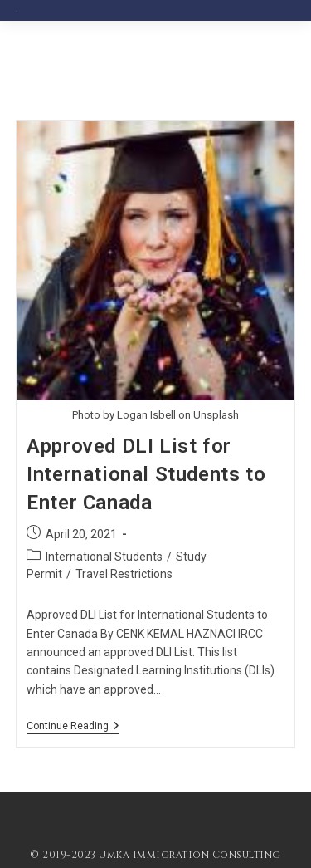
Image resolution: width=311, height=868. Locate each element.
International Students (104, 557)
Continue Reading (73, 727)
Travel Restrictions (124, 574)
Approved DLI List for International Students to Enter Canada (146, 474)
